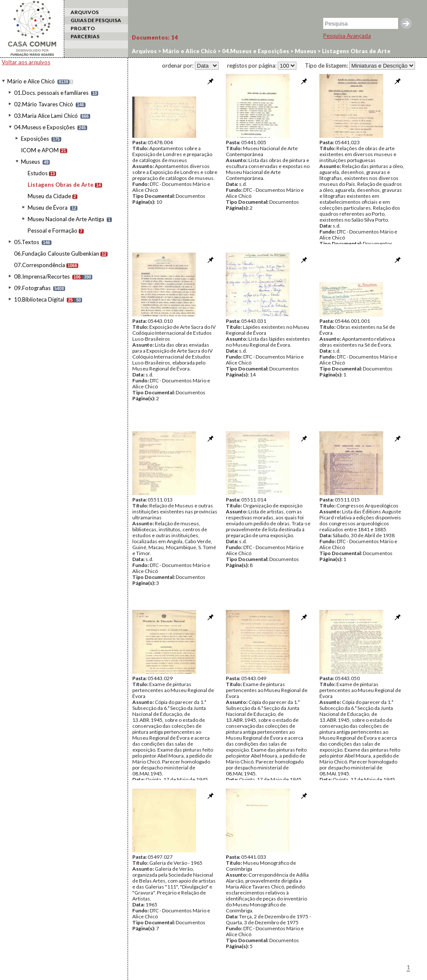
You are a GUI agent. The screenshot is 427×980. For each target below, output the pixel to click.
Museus (30, 162)
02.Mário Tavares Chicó (44, 104)
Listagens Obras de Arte (61, 185)
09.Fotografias (32, 288)
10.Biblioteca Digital (39, 299)
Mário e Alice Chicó (31, 81)
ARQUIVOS (85, 12)
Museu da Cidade (49, 196)
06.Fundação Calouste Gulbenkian (57, 254)
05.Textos (27, 242)
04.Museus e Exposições (44, 127)
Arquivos (144, 51)
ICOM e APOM (40, 150)
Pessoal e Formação (53, 231)
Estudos (38, 173)
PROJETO (83, 28)
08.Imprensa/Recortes (42, 276)
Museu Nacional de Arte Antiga (66, 219)
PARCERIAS (85, 36)
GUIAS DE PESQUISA (96, 20)
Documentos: (155, 37)
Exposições (35, 139)
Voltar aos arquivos (26, 62)
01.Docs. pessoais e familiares (51, 93)
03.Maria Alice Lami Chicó (46, 116)
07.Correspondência (40, 265)
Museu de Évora (48, 208)
